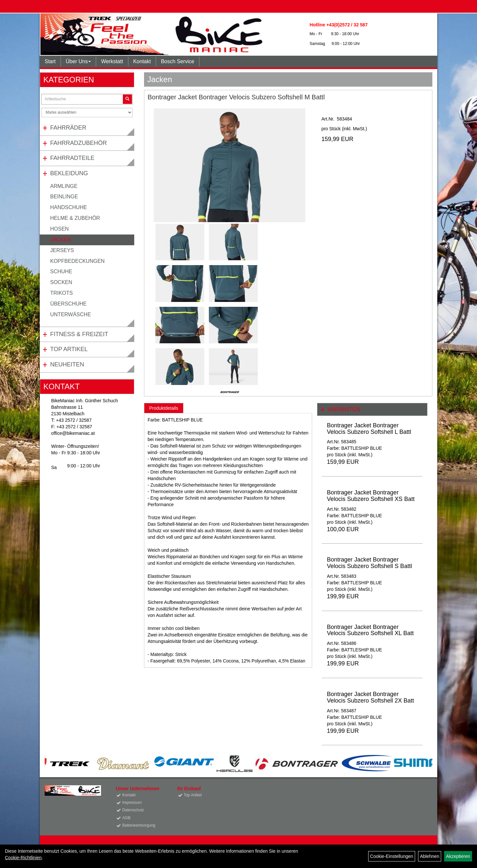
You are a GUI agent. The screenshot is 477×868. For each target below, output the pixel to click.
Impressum (132, 803)
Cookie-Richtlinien (23, 858)
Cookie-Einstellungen (392, 856)
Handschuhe (69, 207)
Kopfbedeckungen (77, 261)
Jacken (60, 240)
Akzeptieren (458, 856)
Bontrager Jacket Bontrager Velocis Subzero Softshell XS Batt (371, 496)
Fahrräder (68, 128)
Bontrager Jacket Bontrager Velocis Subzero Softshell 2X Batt (370, 697)
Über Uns (79, 61)
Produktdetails (164, 408)
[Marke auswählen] (87, 113)
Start (50, 61)
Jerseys (62, 250)
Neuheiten (67, 364)
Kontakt (142, 61)
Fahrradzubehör (79, 143)
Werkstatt (112, 61)
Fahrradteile (72, 158)
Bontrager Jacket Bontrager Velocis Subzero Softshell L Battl (369, 429)
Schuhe (61, 271)
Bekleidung (69, 173)
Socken (61, 282)
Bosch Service (178, 61)
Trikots (61, 293)
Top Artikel (69, 349)
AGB (126, 818)
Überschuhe (68, 304)
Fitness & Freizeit (79, 334)
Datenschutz (133, 810)
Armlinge (64, 186)
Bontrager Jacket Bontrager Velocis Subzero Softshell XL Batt (370, 630)
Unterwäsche (71, 314)
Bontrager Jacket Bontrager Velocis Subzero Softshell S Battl (369, 563)
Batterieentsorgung (139, 825)
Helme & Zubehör (75, 218)
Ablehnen (430, 856)
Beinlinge (64, 197)
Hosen (59, 229)
